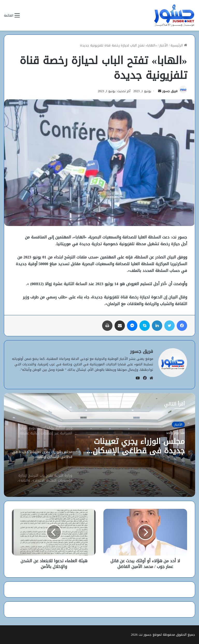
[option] (99, 445)
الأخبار (164, 45)
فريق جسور (170, 91)
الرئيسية (179, 45)
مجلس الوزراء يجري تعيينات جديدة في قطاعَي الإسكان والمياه (139, 446)
